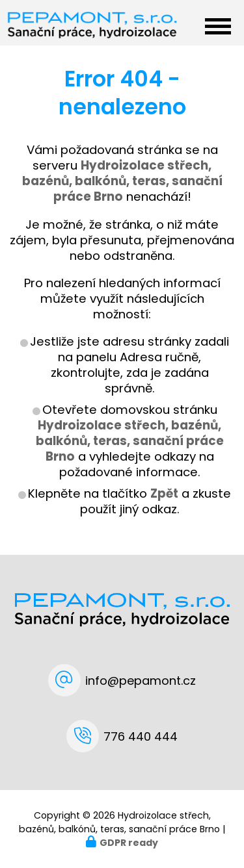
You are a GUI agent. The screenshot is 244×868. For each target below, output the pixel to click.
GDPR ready (129, 843)
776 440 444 (141, 736)
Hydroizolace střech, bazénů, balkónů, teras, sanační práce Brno (130, 441)
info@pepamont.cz (141, 681)
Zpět (164, 493)
